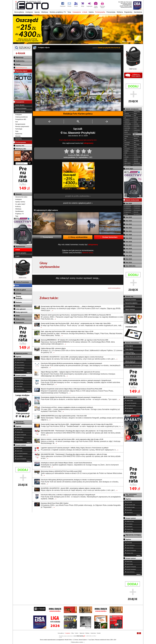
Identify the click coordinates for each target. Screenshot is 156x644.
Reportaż (136, 138)
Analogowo (29, 12)
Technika (136, 151)
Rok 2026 (129, 203)
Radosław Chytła (20, 389)
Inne (17, 122)
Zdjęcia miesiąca (130, 309)
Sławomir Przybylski (82, 133)
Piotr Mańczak (129, 408)
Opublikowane (19, 211)
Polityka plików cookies (77, 642)
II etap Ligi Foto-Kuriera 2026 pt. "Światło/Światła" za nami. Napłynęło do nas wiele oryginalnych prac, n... (82, 426)
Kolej (125, 147)
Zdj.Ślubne (136, 159)
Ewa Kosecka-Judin (130, 505)
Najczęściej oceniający (133, 535)
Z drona (135, 155)
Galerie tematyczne (132, 109)
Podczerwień (136, 126)
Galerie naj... (130, 297)
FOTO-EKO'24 (128, 134)
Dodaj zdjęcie (129, 346)
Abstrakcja (127, 114)
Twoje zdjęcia (129, 349)
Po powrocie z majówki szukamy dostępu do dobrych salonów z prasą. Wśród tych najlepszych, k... (80, 450)
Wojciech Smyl (19, 381)
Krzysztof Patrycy (20, 368)
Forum (18, 64)
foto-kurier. (79, 636)
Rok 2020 (129, 235)
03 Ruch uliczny (128, 210)
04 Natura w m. (128, 212)
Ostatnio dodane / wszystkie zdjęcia (130, 353)
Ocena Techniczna (130, 545)
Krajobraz (126, 151)
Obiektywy (45, 12)
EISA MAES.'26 (137, 214)
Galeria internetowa (132, 343)
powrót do (106, 48)
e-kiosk (85, 12)
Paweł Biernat (129, 512)
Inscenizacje (127, 143)
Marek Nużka (19, 451)
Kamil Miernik (129, 526)
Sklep (18, 316)
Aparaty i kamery (20, 202)
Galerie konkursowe (132, 200)
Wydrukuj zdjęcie (22, 71)
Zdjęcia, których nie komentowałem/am (130, 362)
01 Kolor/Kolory (128, 206)
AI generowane (128, 116)
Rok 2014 (129, 256)
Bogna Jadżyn (19, 440)
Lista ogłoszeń (21, 309)
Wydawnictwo (20, 247)
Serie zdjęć (129, 169)
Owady (135, 122)
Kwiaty (126, 153)
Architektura (127, 120)
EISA (17, 286)
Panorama (136, 124)
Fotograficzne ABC (21, 119)
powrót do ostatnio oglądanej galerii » (78, 203)
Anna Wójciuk (19, 379)
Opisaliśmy (18, 139)
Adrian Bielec (19, 386)
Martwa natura (137, 112)
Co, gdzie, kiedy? (20, 204)
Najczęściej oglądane (131, 303)
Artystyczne (127, 122)
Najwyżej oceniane (131, 300)
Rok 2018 (129, 242)
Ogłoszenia (82, 633)
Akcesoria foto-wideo (21, 197)
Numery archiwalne (21, 108)
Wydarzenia (19, 134)
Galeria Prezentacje (22, 282)
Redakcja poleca (130, 306)
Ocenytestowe (19, 297)
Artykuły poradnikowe (21, 117)
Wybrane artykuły (20, 112)
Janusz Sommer (19, 362)
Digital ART (127, 130)
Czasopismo (77, 12)
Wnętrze (136, 153)
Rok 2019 (129, 238)
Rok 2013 (129, 259)
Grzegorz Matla (129, 529)
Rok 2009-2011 (131, 266)
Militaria (135, 114)
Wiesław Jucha (19, 432)
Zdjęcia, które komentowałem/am (134, 365)
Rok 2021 (129, 231)
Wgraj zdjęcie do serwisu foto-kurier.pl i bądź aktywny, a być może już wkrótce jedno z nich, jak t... (79, 359)
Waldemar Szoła (129, 521)
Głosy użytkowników (78, 237)
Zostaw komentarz (109, 237)
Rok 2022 (129, 228)
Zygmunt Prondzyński (21, 435)
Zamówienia (138, 12)
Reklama (120, 12)
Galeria (91, 12)
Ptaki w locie (136, 136)
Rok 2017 (129, 245)
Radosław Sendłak (130, 411)
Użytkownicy (20, 61)
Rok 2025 (129, 217)
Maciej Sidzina (19, 384)
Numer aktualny (20, 105)
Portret (135, 128)
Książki (17, 256)
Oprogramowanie (20, 124)
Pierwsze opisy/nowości (22, 127)
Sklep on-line (20, 319)
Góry (125, 138)
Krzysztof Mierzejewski (131, 403)
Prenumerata (111, 12)
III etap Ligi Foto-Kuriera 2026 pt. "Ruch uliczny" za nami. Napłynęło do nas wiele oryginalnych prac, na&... (82, 326)
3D (125, 112)
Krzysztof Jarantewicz (131, 569)
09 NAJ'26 (136, 212)
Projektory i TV (19, 214)
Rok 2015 (129, 252)
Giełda (18, 306)
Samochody (136, 140)
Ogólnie (18, 357)
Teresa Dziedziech (20, 365)
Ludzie (126, 159)
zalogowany (88, 143)
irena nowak (128, 510)
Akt (125, 118)
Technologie (19, 129)
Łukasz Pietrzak (19, 370)
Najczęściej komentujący (20, 422)
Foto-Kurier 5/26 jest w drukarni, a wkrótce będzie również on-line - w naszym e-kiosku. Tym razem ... (80, 399)
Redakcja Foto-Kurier (21, 360)
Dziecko (126, 132)
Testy (69, 12)
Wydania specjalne (21, 253)
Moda (135, 116)
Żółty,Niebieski (137, 163)
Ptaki (135, 134)
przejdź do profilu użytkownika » (78, 196)
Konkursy (18, 207)
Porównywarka (100, 12)
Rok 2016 (129, 249)
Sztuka (135, 147)
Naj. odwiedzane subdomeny (131, 495)
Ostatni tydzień (21, 375)
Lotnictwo (126, 157)
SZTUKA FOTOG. (138, 149)
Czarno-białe (127, 128)
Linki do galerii (21, 290)
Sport (135, 143)
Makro (126, 161)
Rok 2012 (129, 262)
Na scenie (136, 118)
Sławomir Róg (129, 532)
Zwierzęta (136, 161)
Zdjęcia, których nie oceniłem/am (134, 357)
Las (125, 155)
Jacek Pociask (129, 564)
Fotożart (126, 136)
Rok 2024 (129, 221)
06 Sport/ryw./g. (137, 206)
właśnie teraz (88, 253)
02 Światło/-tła (127, 208)
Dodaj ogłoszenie (22, 312)
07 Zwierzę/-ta (137, 208)
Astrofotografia (128, 124)
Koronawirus (127, 149)
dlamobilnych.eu (21, 68)
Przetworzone (137, 130)
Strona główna (19, 12)
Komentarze (47, 237)
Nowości (19, 194)
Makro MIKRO (127, 163)
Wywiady (18, 136)
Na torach (136, 120)
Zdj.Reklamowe (137, 157)
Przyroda (136, 132)
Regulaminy (128, 12)
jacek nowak (19, 429)
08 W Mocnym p (137, 210)
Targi (17, 216)
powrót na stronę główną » (114, 288)
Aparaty (37, 12)
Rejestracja (20, 57)
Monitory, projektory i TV (58, 12)
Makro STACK (127, 165)
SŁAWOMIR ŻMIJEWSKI (21, 453)
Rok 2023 (129, 224)
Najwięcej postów (22, 353)
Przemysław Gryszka (130, 406)
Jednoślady (127, 145)
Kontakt (99, 633)
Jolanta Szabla (129, 400)
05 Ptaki (126, 214)
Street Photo (136, 145)
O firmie (18, 293)
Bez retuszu (127, 126)
